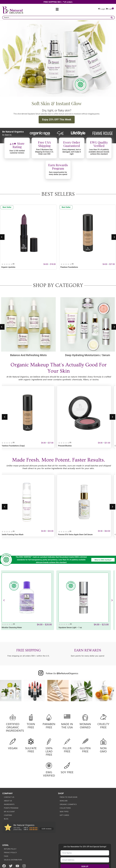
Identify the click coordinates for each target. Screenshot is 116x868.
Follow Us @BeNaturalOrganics (62, 673)
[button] (57, 9)
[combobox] (59, 18)
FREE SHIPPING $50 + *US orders (58, 2)
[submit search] (112, 18)
